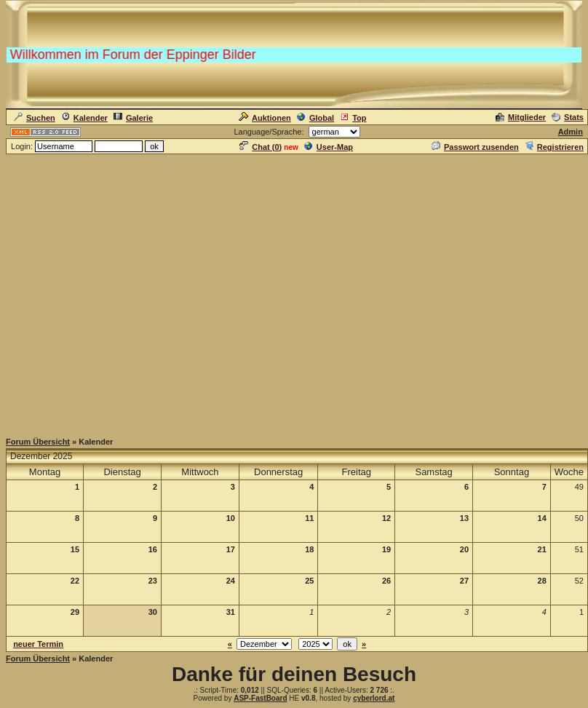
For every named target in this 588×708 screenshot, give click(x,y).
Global (315, 118)
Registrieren (554, 147)
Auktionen (265, 118)
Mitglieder (521, 117)
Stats (568, 117)
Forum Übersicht (38, 442)
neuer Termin (38, 644)
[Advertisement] (291, 292)
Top (353, 118)
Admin (571, 132)
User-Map (329, 147)
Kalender (84, 118)
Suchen (35, 118)
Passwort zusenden (475, 147)
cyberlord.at (374, 698)
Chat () (261, 147)
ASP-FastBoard (260, 698)
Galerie (133, 118)
